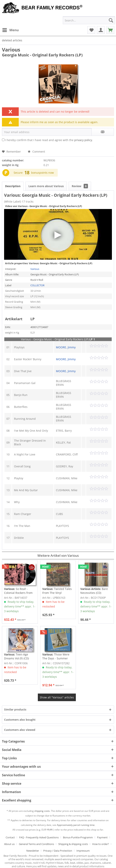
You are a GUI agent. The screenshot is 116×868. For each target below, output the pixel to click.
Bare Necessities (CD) (94, 591)
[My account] (101, 30)
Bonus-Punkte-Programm (78, 837)
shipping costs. (42, 811)
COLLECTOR (37, 285)
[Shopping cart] (110, 30)
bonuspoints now (43, 173)
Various (11, 50)
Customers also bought (20, 720)
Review (80, 186)
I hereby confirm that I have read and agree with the (49, 140)
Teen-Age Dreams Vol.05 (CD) (16, 656)
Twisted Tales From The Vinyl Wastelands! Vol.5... (57, 591)
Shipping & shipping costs (73, 844)
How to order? (101, 844)
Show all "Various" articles (57, 697)
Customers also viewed (20, 730)
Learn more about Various (46, 186)
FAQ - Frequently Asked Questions (39, 837)
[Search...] (89, 20)
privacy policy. (84, 140)
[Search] (111, 20)
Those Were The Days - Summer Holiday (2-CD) (56, 656)
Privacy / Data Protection (58, 851)
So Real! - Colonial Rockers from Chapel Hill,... (18, 591)
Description (13, 186)
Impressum (83, 851)
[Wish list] (91, 30)
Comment (36, 152)
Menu (11, 30)
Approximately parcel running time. (76, 825)
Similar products (15, 709)
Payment (102, 837)
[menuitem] (10, 30)
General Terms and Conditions (36, 844)
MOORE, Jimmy (66, 347)
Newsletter (33, 851)
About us (9, 844)
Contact (10, 837)
